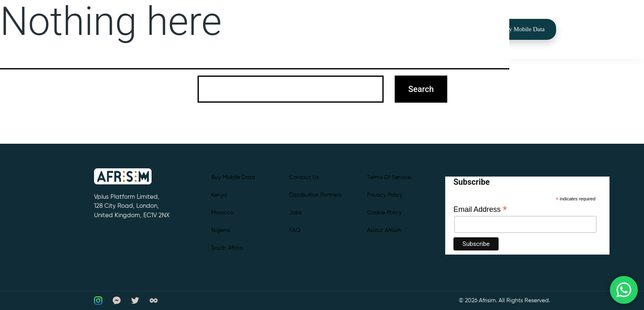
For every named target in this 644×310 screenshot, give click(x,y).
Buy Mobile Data (523, 29)
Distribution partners (315, 195)
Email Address (480, 209)
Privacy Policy (385, 195)
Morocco (222, 213)
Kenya (219, 195)
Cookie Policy (384, 213)
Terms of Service (389, 177)
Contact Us (304, 177)
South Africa (227, 248)
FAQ (295, 230)
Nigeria (221, 230)
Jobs (296, 213)
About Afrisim (384, 230)
